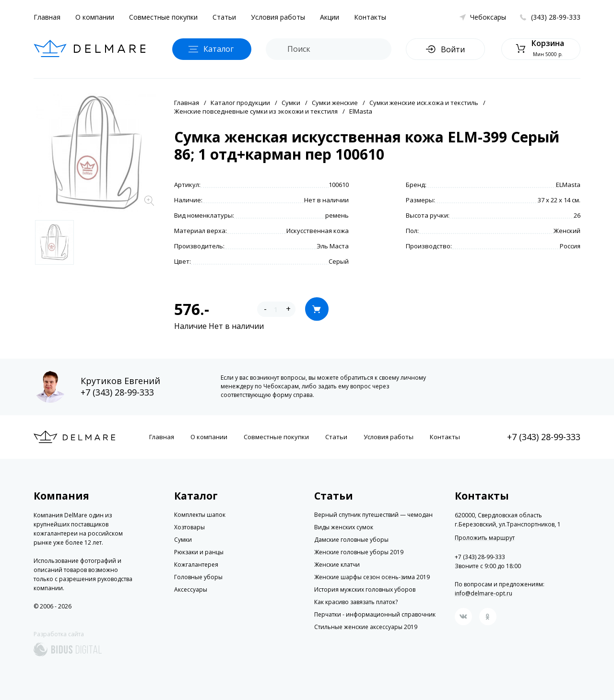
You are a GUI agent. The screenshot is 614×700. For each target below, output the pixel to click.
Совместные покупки (163, 17)
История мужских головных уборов (365, 589)
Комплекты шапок (200, 515)
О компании (95, 17)
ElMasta (361, 111)
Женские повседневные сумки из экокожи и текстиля (256, 111)
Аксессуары (191, 589)
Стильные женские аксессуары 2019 (366, 627)
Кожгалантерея (196, 565)
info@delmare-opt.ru (484, 593)
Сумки (291, 103)
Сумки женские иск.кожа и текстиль (424, 103)
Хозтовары (189, 527)
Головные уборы (198, 577)
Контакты (370, 17)
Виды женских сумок (344, 527)
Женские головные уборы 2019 (359, 552)
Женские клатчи (337, 565)
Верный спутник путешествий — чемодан (373, 515)
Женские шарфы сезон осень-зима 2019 (372, 577)
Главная (47, 17)
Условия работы (278, 17)
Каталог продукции (240, 103)
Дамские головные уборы (351, 540)
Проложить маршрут (485, 538)
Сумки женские (335, 103)
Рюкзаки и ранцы (199, 552)
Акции (330, 17)
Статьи (224, 17)
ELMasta (568, 185)
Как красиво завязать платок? (356, 602)
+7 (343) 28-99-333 (117, 392)
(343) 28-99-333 (556, 17)
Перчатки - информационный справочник (375, 614)
